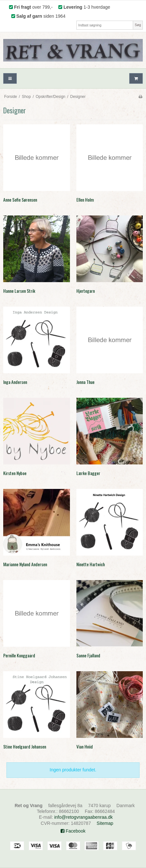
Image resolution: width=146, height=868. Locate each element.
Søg (138, 25)
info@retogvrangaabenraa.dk (83, 817)
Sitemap (105, 823)
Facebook (73, 831)
